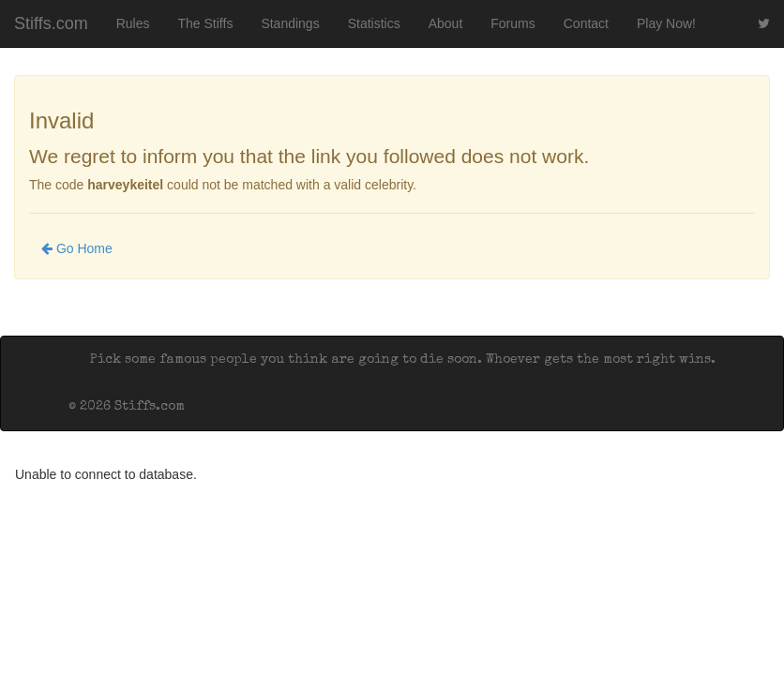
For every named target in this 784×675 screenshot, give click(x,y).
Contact (586, 23)
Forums (513, 23)
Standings (290, 23)
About (446, 23)
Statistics (374, 23)
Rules (133, 23)
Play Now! (666, 23)
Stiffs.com (51, 23)
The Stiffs (206, 23)
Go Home (77, 248)
